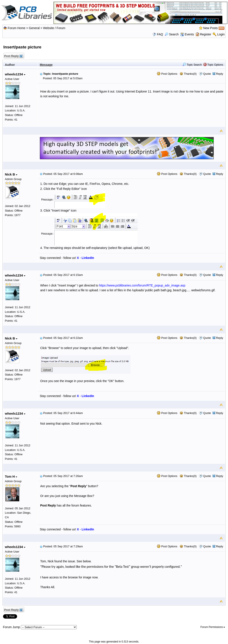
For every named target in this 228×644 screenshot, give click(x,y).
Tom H (11, 476)
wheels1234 (15, 74)
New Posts (211, 28)
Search (172, 34)
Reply (219, 74)
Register (205, 34)
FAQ (160, 34)
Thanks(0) (188, 74)
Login (221, 34)
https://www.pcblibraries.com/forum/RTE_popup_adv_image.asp (142, 285)
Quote (207, 74)
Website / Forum (54, 28)
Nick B (11, 174)
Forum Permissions (213, 627)
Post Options (167, 74)
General (34, 28)
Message (46, 65)
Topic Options (213, 65)
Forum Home (16, 28)
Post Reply (13, 56)
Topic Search (192, 65)
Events (187, 34)
